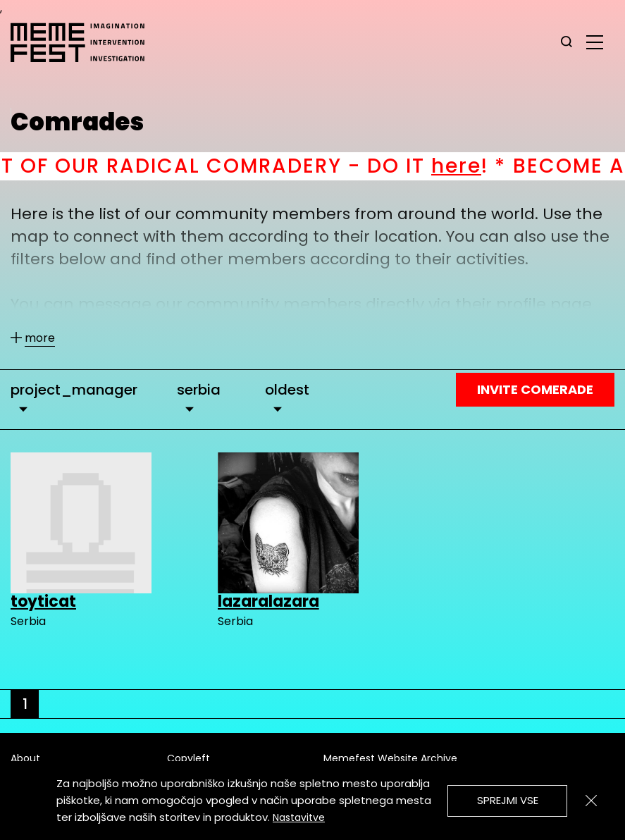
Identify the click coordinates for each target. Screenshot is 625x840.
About (25, 758)
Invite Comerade (535, 389)
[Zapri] (591, 801)
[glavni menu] (595, 42)
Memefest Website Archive (390, 758)
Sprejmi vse (508, 800)
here (476, 166)
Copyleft (188, 758)
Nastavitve (299, 817)
